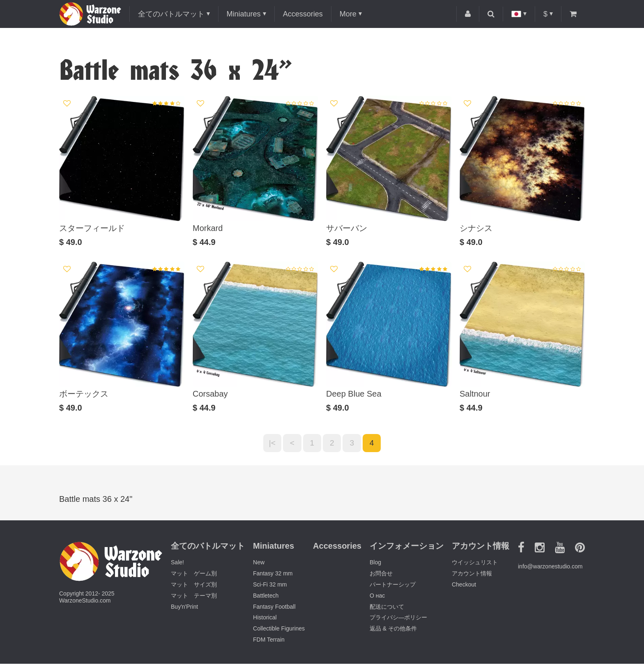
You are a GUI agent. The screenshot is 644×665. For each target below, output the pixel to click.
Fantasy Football (274, 608)
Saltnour (475, 394)
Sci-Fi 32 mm (270, 586)
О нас (377, 597)
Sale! (177, 564)
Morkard (208, 228)
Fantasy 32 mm (273, 575)
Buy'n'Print (184, 608)
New (259, 564)
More (348, 14)
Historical (265, 619)
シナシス (476, 228)
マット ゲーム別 (194, 575)
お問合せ (381, 575)
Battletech (266, 597)
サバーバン (347, 228)
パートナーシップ (393, 586)
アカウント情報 (472, 575)
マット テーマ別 (194, 597)
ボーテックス (84, 394)
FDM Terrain (269, 641)
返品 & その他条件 (393, 630)
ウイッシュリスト (475, 564)
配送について (387, 608)
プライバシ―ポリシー (398, 619)
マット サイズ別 (194, 586)
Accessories (303, 14)
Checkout (464, 586)
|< (269, 444)
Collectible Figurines (279, 630)
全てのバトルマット (171, 14)
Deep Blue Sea (354, 394)
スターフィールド (92, 228)
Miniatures (244, 14)
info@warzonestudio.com (550, 568)
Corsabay (210, 394)
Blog (375, 564)
